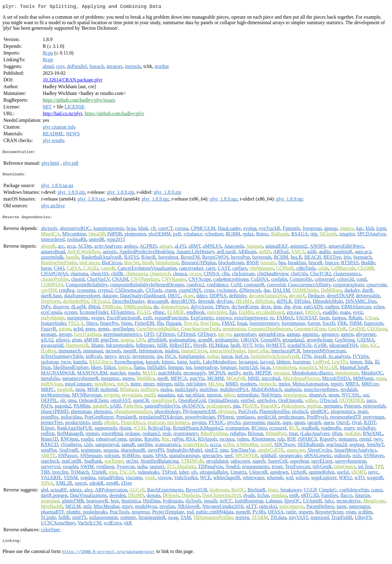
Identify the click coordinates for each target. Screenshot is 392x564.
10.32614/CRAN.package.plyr (72, 81)
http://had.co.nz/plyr (62, 115)
